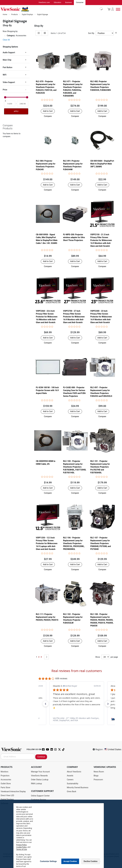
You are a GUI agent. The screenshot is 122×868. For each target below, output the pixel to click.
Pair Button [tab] (7, 68)
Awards (70, 776)
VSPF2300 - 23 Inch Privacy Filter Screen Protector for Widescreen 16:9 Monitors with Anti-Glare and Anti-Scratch (101, 317)
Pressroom (98, 780)
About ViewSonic (74, 772)
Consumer (80, 3)
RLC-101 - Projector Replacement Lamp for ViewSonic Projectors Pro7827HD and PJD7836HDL (100, 467)
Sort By (91, 33)
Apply (16, 112)
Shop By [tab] (39, 26)
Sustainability (72, 784)
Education (57, 3)
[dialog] (61, 834)
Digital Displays (28, 15)
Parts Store (5, 788)
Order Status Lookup (40, 780)
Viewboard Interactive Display (13, 792)
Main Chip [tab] (7, 60)
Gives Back (71, 792)
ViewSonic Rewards (39, 776)
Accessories (6, 780)
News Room (99, 772)
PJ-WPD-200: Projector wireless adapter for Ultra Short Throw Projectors (74, 237)
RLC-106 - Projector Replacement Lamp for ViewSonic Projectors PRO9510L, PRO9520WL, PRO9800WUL (74, 544)
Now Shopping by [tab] (10, 31)
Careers (70, 780)
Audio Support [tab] (9, 53)
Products (15, 15)
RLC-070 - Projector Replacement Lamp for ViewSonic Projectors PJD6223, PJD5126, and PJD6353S (46, 87)
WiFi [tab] (5, 75)
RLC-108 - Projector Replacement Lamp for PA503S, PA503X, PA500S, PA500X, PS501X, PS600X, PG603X (102, 620)
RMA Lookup (37, 784)
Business (69, 3)
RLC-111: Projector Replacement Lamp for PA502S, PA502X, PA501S (47, 617)
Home (5, 15)
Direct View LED (7, 796)
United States (113, 750)
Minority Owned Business (78, 788)
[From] (10, 104)
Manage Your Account (40, 772)
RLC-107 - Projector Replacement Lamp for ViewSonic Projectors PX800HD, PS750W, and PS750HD (101, 544)
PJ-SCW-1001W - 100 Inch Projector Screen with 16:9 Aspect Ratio (47, 390)
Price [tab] (5, 90)
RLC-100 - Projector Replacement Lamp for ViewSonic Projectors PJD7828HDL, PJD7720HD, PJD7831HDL (75, 467)
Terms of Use (21, 849)
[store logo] (51, 9)
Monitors (4, 772)
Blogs (96, 776)
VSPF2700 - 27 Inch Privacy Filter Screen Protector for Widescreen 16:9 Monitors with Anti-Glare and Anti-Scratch (74, 317)
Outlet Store (6, 784)
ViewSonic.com (44, 3)
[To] (23, 104)
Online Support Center (40, 796)
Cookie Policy (21, 847)
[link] (77, 719)
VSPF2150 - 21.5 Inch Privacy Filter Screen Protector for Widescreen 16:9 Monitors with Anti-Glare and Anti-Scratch (101, 240)
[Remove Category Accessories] (5, 36)
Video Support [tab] (9, 82)
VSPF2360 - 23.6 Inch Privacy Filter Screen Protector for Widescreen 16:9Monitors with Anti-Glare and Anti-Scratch (47, 317)
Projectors (5, 776)
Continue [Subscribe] (41, 757)
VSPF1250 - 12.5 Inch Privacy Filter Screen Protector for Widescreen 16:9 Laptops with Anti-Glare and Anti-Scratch (47, 544)
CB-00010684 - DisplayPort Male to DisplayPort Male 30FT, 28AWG (102, 164)
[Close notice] (100, 861)
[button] (48, 116)
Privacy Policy (21, 845)
